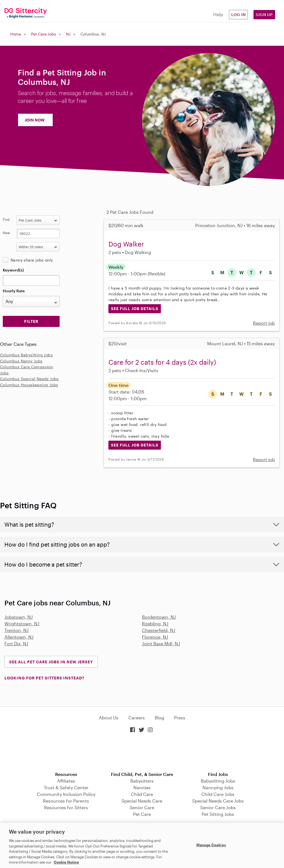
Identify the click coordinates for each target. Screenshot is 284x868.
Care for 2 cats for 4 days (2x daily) (162, 362)
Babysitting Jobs (218, 781)
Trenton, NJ (17, 630)
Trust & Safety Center (66, 787)
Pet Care (142, 814)
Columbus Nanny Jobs (21, 361)
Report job (264, 323)
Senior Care (142, 807)
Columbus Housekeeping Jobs (29, 385)
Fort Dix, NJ (16, 644)
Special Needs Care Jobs (218, 801)
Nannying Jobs (218, 787)
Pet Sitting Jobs (218, 814)
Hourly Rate (14, 291)
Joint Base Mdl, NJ (161, 644)
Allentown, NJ (19, 637)
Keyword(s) (13, 270)
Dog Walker (126, 244)
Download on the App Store (142, 753)
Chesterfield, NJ (159, 630)
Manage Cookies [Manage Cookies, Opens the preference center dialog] (211, 845)
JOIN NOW (35, 120)
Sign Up (264, 15)
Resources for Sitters (66, 807)
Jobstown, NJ (19, 617)
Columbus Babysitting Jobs (26, 355)
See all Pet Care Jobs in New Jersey (51, 662)
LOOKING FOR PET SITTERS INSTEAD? (44, 678)
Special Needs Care (142, 801)
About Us (109, 718)
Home (16, 34)
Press (180, 718)
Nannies (142, 787)
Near (7, 233)
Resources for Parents (66, 801)
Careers (137, 718)
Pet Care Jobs (44, 34)
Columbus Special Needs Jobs (29, 379)
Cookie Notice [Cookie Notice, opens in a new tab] (66, 862)
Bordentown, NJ (159, 617)
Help (218, 14)
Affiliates (66, 781)
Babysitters (142, 781)
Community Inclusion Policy (66, 794)
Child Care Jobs (218, 794)
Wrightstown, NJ (22, 624)
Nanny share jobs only (32, 260)
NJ (68, 34)
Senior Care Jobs (218, 807)
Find (6, 219)
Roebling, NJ (155, 624)
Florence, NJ (155, 637)
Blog (159, 718)
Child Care (142, 794)
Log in (239, 15)
